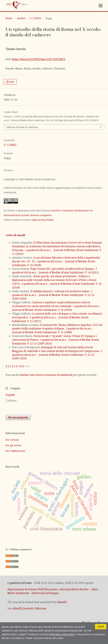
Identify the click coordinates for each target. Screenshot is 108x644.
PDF (11, 82)
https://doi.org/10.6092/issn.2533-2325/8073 (39, 59)
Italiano (12, 400)
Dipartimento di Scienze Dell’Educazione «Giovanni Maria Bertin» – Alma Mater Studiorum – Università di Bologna (53, 591)
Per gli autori (13, 445)
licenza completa (41, 215)
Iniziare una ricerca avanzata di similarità (46, 375)
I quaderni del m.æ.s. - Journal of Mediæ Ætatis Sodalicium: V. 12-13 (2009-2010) (53, 295)
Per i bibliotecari (15, 451)
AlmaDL (62, 602)
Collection (29, 608)
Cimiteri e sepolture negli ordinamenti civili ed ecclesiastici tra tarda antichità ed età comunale (51, 304)
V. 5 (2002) (35, 18)
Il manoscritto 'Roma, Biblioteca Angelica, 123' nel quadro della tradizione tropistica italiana (57, 327)
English (10, 395)
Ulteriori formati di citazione (22, 127)
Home (9, 18)
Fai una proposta (18, 417)
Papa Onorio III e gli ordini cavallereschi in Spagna (63, 269)
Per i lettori (12, 440)
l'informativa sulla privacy (61, 634)
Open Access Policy (42, 220)
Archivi (21, 18)
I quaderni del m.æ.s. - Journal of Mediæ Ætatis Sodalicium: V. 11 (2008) (53, 330)
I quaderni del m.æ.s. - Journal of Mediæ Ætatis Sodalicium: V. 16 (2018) (57, 308)
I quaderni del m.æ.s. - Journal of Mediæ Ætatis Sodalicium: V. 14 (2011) (55, 271)
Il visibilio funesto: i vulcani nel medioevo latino (60, 291)
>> (28, 366)
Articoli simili (15, 235)
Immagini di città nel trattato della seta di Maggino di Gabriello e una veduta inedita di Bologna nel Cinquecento (56, 349)
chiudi (101, 627)
